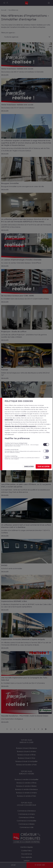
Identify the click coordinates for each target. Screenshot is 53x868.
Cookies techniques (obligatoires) (23, 444)
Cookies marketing (23, 457)
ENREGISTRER (29, 467)
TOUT (44, 467)
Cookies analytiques (23, 451)
